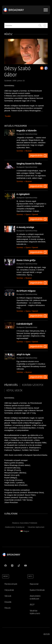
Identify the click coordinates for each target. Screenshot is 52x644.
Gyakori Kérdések (37, 590)
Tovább (8, 116)
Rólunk (7, 608)
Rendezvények (11, 584)
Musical (28, 151)
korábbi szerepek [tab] (33, 385)
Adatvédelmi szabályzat (35, 597)
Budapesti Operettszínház (27, 134)
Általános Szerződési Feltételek (25, 523)
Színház (20, 151)
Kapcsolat (34, 584)
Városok (8, 596)
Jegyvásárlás (36, 156)
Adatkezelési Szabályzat (15, 527)
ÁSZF (32, 605)
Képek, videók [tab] (14, 391)
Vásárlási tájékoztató (36, 527)
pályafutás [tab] (11, 385)
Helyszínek (9, 590)
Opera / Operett (32, 214)
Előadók (8, 602)
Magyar (25, 531)
